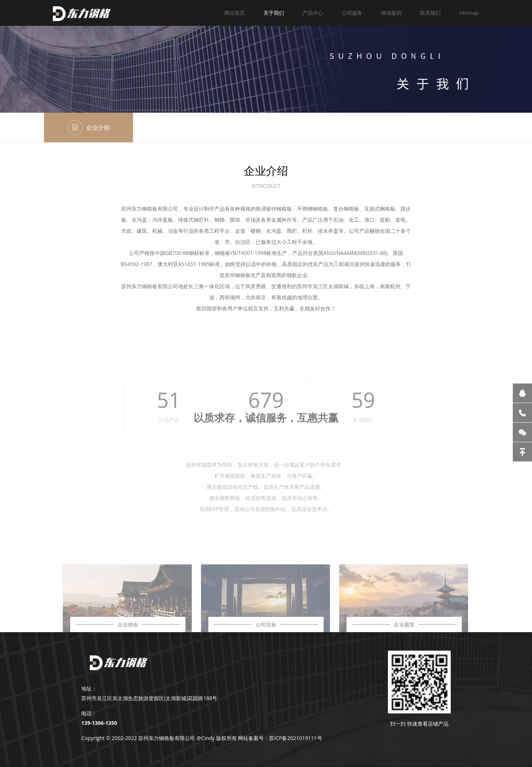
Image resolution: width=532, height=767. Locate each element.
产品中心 (313, 13)
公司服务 (352, 13)
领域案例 (391, 13)
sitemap (469, 13)
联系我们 (430, 13)
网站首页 (235, 13)
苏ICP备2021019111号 (295, 738)
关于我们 (274, 13)
